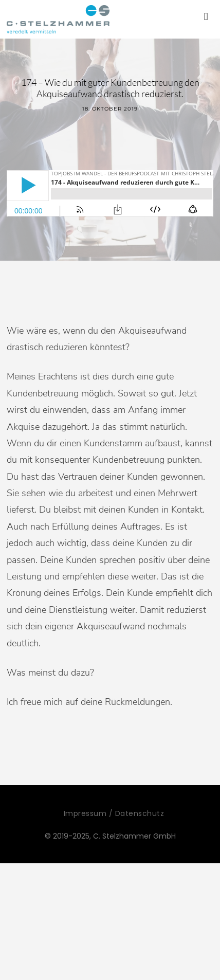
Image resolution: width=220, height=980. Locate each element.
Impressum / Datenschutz (114, 813)
